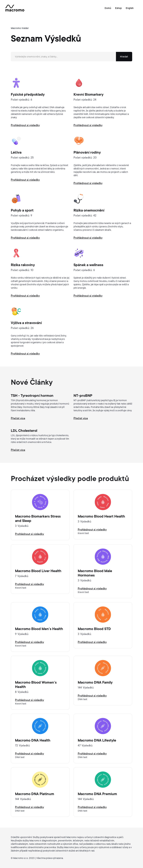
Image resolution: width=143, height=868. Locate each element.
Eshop (118, 8)
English (130, 8)
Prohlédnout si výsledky (29, 534)
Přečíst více (18, 418)
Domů (108, 8)
